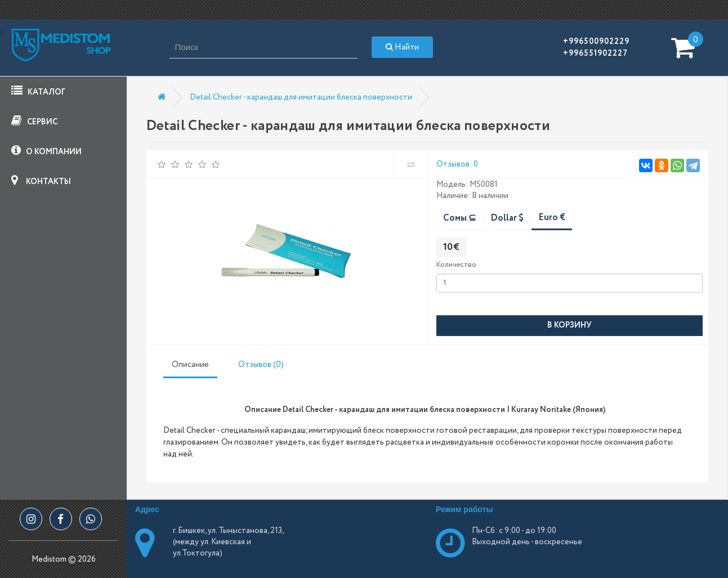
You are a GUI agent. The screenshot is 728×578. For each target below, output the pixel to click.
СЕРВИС (34, 121)
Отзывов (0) (261, 365)
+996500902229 (596, 42)
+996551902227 (595, 53)
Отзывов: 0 (457, 164)
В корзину (570, 325)
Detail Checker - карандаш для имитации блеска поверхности (301, 97)
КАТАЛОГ (38, 91)
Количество (456, 265)
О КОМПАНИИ (46, 151)
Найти (402, 47)
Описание (190, 365)
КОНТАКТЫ (41, 181)
